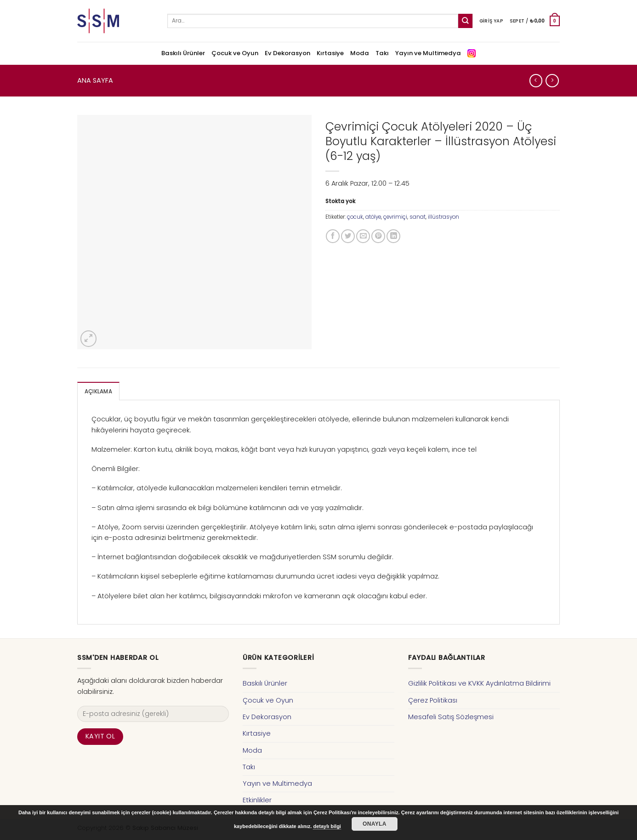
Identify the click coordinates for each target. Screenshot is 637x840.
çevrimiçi (395, 217)
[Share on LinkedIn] (393, 236)
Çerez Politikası (433, 700)
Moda (360, 53)
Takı (382, 53)
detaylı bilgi (327, 826)
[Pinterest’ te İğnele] (378, 236)
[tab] (98, 391)
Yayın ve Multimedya (428, 53)
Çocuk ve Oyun (235, 53)
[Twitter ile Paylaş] (348, 236)
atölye (373, 217)
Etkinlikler (257, 800)
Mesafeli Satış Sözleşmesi (451, 717)
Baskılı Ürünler (183, 53)
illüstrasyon (444, 217)
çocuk (355, 217)
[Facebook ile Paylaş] (333, 236)
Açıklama (98, 392)
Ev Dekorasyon (287, 53)
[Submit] (465, 21)
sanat (418, 217)
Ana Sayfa (95, 80)
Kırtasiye (330, 53)
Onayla (375, 824)
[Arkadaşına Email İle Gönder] (363, 236)
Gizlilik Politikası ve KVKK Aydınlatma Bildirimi (479, 683)
